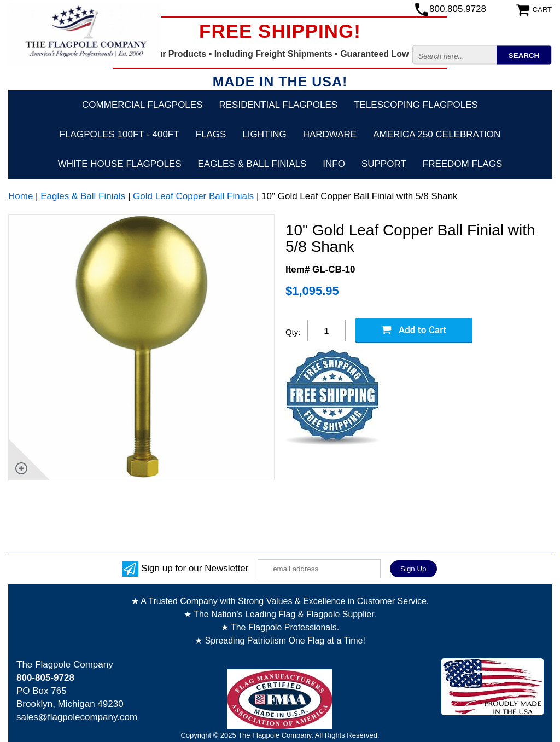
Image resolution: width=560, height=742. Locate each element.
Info (334, 164)
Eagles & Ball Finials (252, 164)
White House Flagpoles (120, 164)
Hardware (330, 134)
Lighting (264, 134)
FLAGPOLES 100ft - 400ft (119, 134)
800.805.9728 (458, 9)
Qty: (293, 332)
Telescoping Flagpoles (416, 105)
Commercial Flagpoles (142, 105)
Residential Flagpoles (279, 105)
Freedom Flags (462, 164)
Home (21, 196)
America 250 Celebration (437, 134)
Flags (211, 134)
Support (384, 164)
